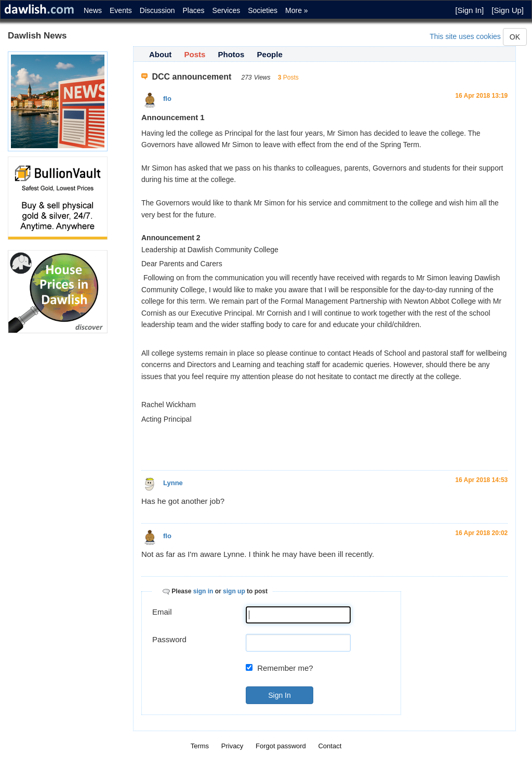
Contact (330, 746)
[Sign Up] (508, 10)
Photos (231, 54)
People (270, 54)
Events (121, 10)
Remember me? (285, 668)
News (93, 10)
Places (194, 10)
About (160, 54)
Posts (195, 54)
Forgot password (281, 746)
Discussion (157, 10)
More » (297, 10)
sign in (203, 591)
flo (167, 99)
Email (162, 612)
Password (169, 639)
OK (515, 37)
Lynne (173, 483)
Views (262, 77)
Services (227, 10)
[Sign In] (469, 10)
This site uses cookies (465, 36)
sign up (234, 591)
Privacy (232, 746)
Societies (263, 10)
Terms (200, 746)
